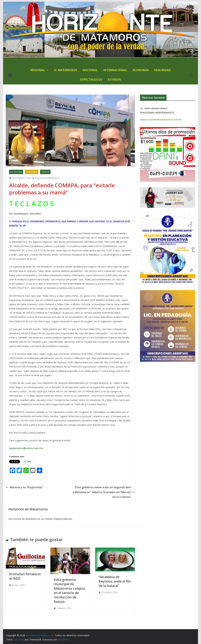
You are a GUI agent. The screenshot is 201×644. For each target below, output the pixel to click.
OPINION (45, 172)
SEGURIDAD (162, 70)
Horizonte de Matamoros (47, 178)
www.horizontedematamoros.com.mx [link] (161, 119)
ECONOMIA (141, 70)
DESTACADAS (32, 172)
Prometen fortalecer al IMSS (25, 576)
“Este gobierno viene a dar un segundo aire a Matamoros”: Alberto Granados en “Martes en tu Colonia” (104, 492)
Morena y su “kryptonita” (24, 487)
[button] (47, 70)
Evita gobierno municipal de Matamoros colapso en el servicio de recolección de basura (69, 591)
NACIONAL (90, 70)
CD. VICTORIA (16, 172)
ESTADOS (114, 79)
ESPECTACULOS (91, 79)
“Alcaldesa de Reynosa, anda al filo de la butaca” (115, 581)
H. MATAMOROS (66, 70)
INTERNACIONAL (115, 70)
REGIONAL (38, 70)
